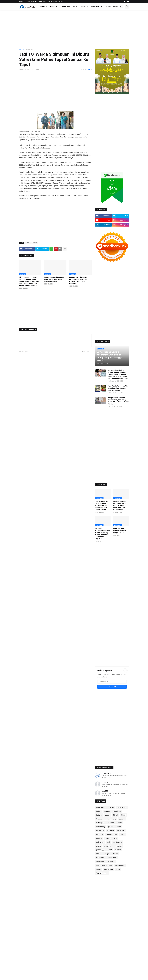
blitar (120, 823)
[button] (122, 7)
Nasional (66, 7)
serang (99, 854)
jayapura (110, 830)
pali (108, 842)
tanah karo (100, 861)
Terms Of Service (32, 2)
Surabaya (100, 819)
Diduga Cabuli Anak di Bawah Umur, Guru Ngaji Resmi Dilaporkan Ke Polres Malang (118, 401)
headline (30, 49)
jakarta (111, 827)
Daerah (54, 7)
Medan (107, 815)
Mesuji (116, 815)
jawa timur (100, 830)
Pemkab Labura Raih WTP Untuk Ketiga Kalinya (120, 530)
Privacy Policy (53, 2)
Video (76, 7)
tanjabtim (111, 861)
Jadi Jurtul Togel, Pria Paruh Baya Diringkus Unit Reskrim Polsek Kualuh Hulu (120, 505)
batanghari (100, 823)
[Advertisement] (74, 29)
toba (118, 869)
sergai (107, 854)
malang (108, 838)
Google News (112, 7)
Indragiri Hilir (122, 807)
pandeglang (117, 842)
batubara (111, 823)
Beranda (43, 7)
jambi (119, 827)
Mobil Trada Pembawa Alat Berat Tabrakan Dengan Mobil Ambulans (118, 388)
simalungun (112, 857)
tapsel (99, 869)
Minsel (123, 815)
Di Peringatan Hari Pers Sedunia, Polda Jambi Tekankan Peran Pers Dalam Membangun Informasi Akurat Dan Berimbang (30, 281)
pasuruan (108, 846)
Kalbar (99, 811)
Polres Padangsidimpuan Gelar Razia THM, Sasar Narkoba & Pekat (54, 279)
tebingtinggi (109, 869)
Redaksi (85, 7)
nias (115, 838)
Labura (99, 815)
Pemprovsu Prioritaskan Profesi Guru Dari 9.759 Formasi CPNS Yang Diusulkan (79, 280)
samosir (118, 850)
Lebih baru (24, 352)
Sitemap (22, 2)
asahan (122, 819)
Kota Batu (117, 811)
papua (99, 846)
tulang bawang (102, 873)
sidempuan (100, 857)
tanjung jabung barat (104, 865)
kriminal (35, 243)
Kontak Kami (97, 7)
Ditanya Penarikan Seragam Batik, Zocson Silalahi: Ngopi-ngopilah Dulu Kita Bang (102, 505)
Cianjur (111, 807)
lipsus (122, 834)
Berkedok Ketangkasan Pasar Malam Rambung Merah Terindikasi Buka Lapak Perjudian (102, 534)
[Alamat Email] (112, 682)
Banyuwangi (101, 807)
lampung (100, 834)
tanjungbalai (120, 865)
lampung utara (111, 834)
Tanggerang (111, 819)
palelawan (100, 842)
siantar (115, 854)
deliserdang (101, 827)
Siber (61, 2)
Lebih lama (86, 352)
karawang (121, 830)
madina (99, 838)
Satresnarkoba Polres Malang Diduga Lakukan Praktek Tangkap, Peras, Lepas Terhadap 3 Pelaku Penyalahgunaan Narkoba (118, 374)
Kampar (107, 811)
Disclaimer (43, 2)
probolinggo (101, 850)
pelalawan (118, 846)
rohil (110, 850)
